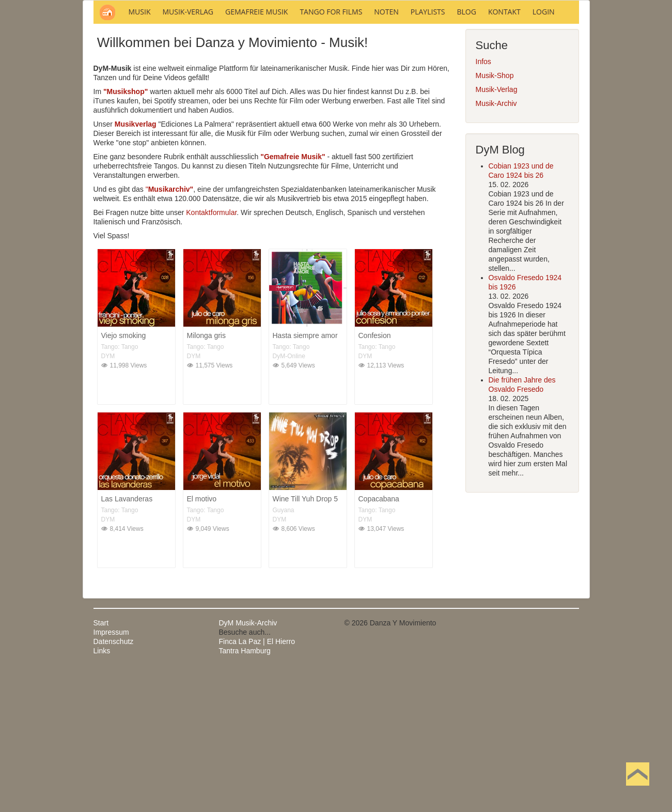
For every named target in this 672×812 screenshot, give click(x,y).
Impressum (111, 772)
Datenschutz (114, 781)
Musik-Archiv (496, 243)
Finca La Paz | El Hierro (257, 781)
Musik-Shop (495, 215)
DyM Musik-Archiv (248, 762)
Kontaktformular (211, 352)
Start (101, 762)
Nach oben (637, 790)
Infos (483, 201)
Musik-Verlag (497, 229)
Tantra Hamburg (245, 790)
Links (102, 790)
